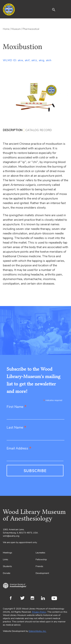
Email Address (19, 449)
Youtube (55, 599)
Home (6, 29)
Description (13, 130)
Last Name (16, 428)
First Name (17, 407)
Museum (16, 29)
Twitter (24, 599)
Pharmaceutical (31, 29)
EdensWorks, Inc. (38, 631)
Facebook (13, 599)
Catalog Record (39, 130)
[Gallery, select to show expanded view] (35, 98)
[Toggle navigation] (65, 9)
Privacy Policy (39, 612)
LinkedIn (44, 599)
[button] (54, 9)
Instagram (34, 599)
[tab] (13, 130)
